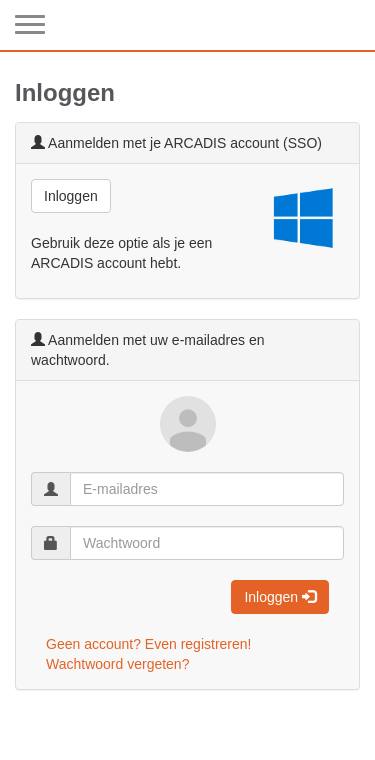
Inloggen (71, 196)
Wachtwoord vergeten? (117, 664)
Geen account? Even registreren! (148, 644)
